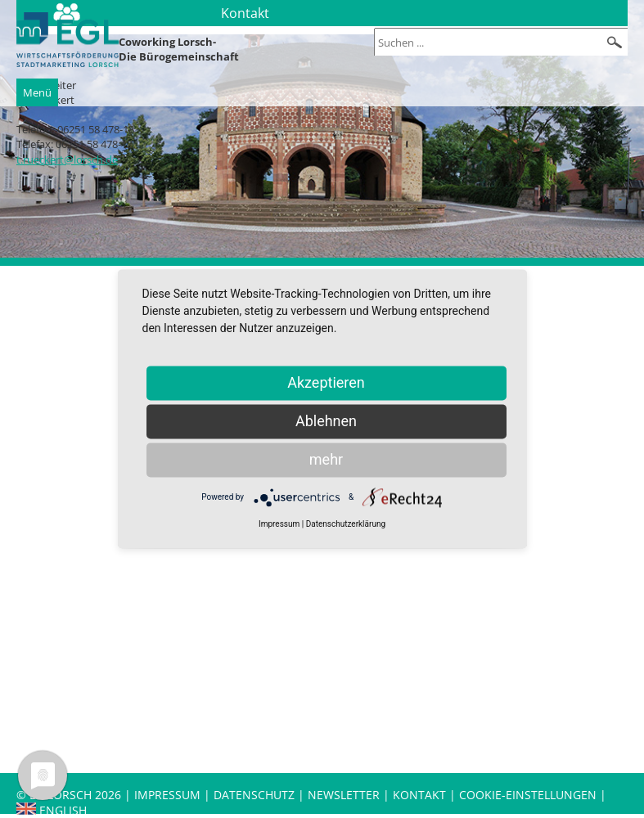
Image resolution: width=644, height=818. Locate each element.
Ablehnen (326, 421)
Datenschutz (256, 795)
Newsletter (344, 795)
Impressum (167, 795)
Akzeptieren (326, 382)
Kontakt (421, 795)
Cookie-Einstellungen (528, 795)
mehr (326, 459)
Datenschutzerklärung (346, 524)
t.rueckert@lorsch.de (67, 160)
